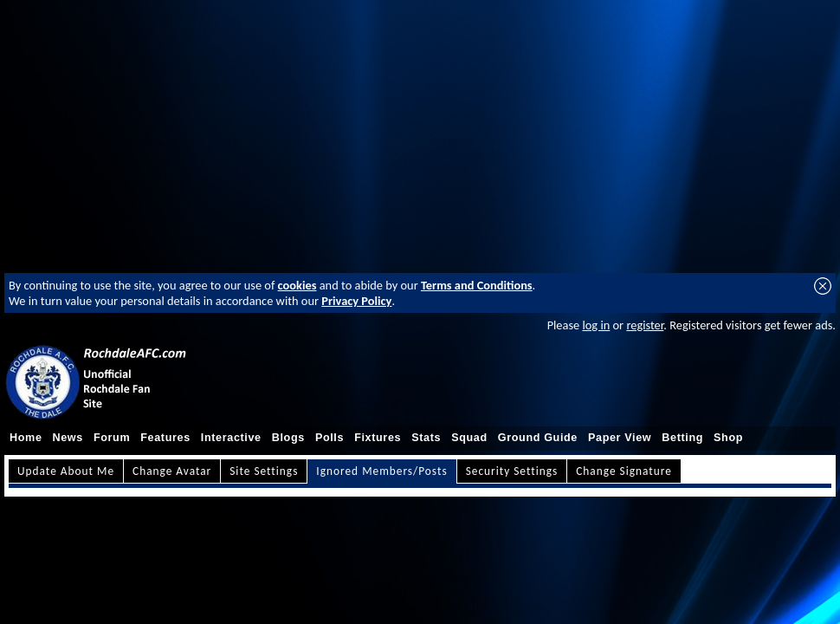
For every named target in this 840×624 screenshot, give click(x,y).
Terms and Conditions (477, 285)
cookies (297, 285)
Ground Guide (538, 438)
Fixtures (378, 438)
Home (26, 438)
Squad (469, 438)
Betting (682, 438)
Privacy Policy (356, 301)
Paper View (620, 438)
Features (165, 438)
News (68, 438)
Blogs (288, 438)
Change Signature (624, 471)
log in (596, 325)
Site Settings (264, 471)
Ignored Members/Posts (381, 471)
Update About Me (66, 471)
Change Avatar (172, 471)
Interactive (231, 438)
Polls (330, 438)
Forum (112, 438)
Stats (426, 438)
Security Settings (512, 471)
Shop (728, 438)
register (645, 325)
